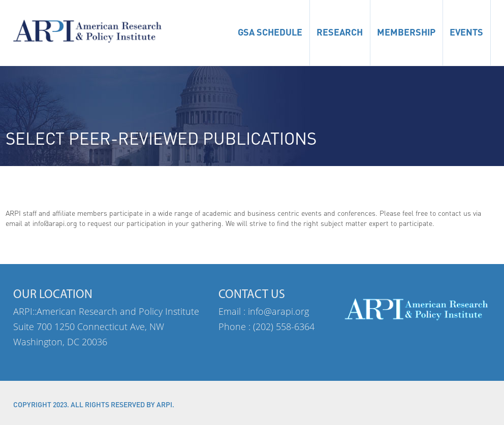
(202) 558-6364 (284, 326)
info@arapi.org (278, 311)
